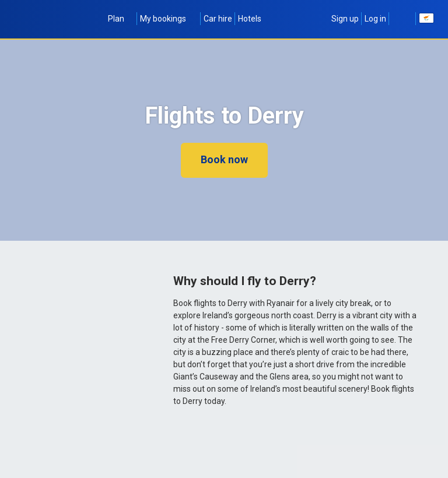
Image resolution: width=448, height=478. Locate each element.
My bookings (169, 19)
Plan (121, 19)
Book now (224, 159)
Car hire (218, 19)
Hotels (250, 19)
